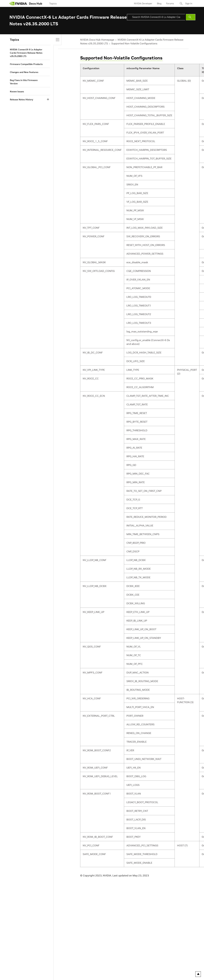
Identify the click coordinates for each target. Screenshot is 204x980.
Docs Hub (36, 4)
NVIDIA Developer (143, 3)
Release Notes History (21, 100)
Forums (170, 3)
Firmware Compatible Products (26, 64)
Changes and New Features (24, 72)
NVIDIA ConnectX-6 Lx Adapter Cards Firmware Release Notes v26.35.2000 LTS (26, 53)
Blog (159, 3)
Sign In (189, 3)
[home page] (18, 3)
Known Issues (17, 92)
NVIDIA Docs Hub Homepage (97, 40)
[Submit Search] (191, 17)
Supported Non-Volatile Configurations (134, 43)
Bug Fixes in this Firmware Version (24, 82)
